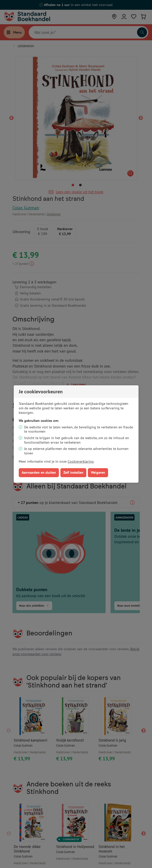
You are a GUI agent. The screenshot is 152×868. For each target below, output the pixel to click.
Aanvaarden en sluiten (39, 472)
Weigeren (98, 472)
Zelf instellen (73, 472)
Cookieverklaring (81, 461)
